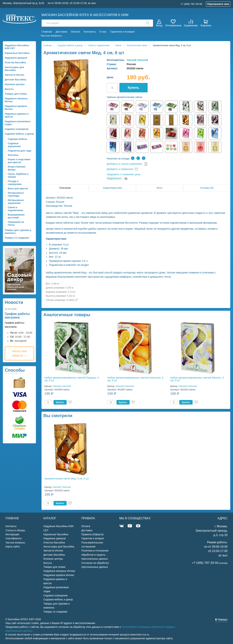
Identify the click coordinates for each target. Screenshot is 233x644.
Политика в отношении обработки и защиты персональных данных (95, 555)
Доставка (61, 32)
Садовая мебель (18, 139)
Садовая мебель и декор (19, 134)
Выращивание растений (16, 216)
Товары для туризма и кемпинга (18, 232)
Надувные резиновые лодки (18, 123)
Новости (14, 302)
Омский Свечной (137, 60)
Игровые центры (15, 84)
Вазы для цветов (18, 188)
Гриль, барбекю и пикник (18, 175)
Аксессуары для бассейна (14, 69)
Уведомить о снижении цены (124, 174)
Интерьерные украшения (16, 202)
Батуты (9, 89)
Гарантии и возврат (123, 32)
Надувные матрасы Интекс (16, 100)
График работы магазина (17, 316)
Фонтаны (13, 155)
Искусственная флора (17, 168)
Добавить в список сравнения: (125, 164)
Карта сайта (13, 547)
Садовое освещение (17, 129)
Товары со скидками (17, 238)
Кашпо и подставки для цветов (19, 161)
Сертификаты (14, 538)
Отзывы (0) (207, 188)
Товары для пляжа (16, 94)
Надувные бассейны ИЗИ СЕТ (17, 47)
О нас (103, 32)
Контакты (90, 32)
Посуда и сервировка (15, 183)
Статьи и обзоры (15, 530)
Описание (65, 188)
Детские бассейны (16, 80)
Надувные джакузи (16, 58)
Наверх (221, 620)
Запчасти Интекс (15, 75)
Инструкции (12, 534)
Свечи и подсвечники (15, 209)
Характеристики (112, 188)
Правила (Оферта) (92, 534)
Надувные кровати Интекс (16, 108)
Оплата (75, 32)
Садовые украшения (14, 145)
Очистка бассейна (15, 62)
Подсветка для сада (20, 151)
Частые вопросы (51, 36)
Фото (159, 188)
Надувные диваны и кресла (17, 115)
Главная (47, 32)
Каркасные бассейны (17, 53)
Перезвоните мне (218, 4)
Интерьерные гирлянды (16, 194)
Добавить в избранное (120, 169)
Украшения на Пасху (16, 223)
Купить (134, 88)
